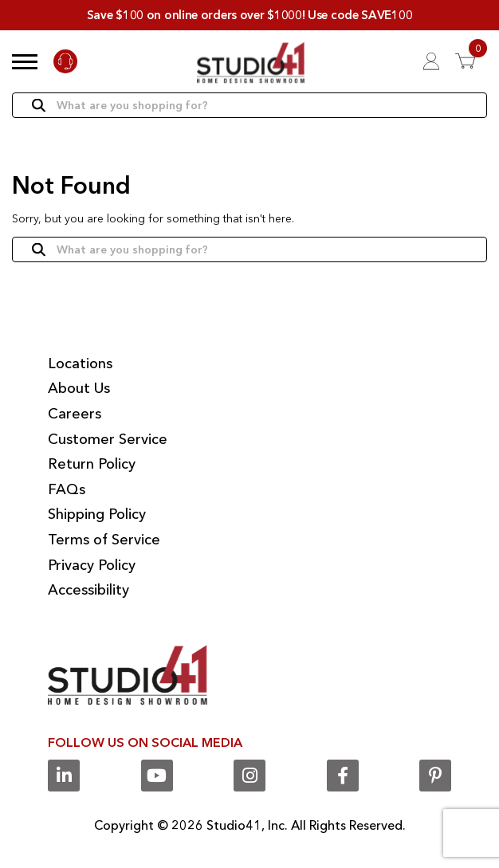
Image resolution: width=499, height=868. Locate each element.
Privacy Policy (92, 565)
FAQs (67, 489)
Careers (75, 414)
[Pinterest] (435, 776)
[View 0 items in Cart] (471, 61)
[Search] (249, 105)
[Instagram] (249, 776)
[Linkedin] (64, 776)
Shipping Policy (97, 514)
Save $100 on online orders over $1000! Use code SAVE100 (250, 15)
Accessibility (88, 590)
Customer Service (108, 439)
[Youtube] (157, 776)
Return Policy (92, 464)
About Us (79, 388)
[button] (25, 61)
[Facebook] (343, 776)
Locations (80, 363)
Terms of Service (104, 540)
